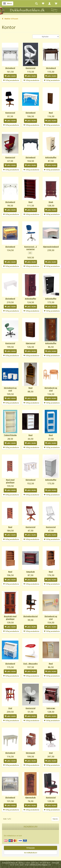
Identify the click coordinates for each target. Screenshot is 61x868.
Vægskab (30, 572)
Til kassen (30, 848)
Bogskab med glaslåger (10, 618)
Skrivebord (10, 68)
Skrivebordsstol (30, 616)
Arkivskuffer (51, 157)
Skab (51, 202)
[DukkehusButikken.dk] (30, 11)
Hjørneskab (30, 797)
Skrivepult (30, 753)
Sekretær (51, 708)
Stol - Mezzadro (30, 664)
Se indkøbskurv (31, 853)
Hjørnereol (30, 343)
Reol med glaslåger (10, 481)
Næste (55, 819)
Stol (10, 708)
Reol (51, 113)
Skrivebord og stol (10, 389)
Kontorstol (30, 68)
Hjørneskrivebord (51, 247)
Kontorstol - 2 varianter (30, 248)
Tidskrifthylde (10, 435)
